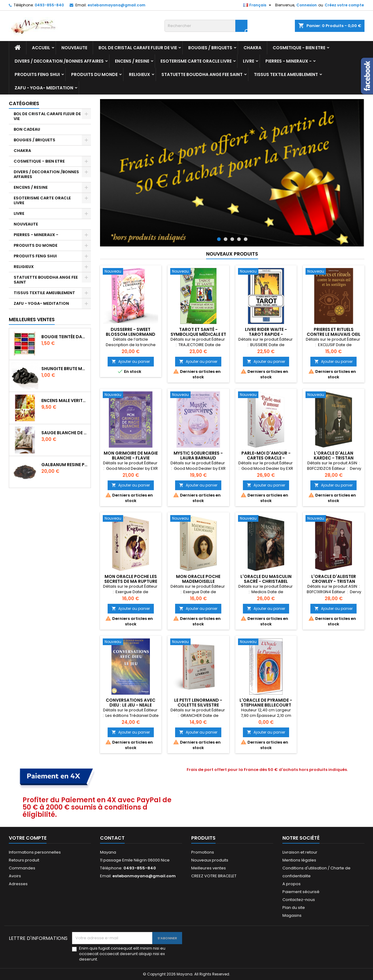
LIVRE (249, 61)
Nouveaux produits (232, 254)
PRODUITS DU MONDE (94, 74)
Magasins (292, 915)
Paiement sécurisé (301, 892)
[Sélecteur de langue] (258, 5)
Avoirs (15, 876)
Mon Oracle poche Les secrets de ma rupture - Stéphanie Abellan (131, 581)
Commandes (22, 868)
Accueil (41, 48)
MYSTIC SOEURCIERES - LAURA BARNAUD (198, 456)
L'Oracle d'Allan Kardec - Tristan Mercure (334, 458)
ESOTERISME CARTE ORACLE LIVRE (196, 61)
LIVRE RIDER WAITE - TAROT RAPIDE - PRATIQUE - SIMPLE (266, 334)
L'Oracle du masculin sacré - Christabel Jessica (266, 581)
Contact (112, 838)
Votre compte (28, 838)
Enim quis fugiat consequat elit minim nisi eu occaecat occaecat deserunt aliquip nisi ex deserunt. (122, 954)
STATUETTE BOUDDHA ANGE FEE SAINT (202, 74)
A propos (292, 884)
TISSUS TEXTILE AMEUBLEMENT (286, 74)
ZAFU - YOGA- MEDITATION (44, 88)
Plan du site (294, 908)
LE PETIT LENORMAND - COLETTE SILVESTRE (198, 703)
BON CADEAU (27, 129)
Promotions (203, 852)
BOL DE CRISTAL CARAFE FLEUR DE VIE (138, 48)
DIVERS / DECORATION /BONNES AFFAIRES (59, 61)
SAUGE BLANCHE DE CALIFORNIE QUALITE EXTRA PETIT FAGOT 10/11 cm (65, 433)
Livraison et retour (300, 852)
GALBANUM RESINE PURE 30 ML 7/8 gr (65, 465)
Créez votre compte (344, 5)
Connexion (307, 5)
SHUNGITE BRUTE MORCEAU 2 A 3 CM (65, 369)
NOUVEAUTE (74, 48)
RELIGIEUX (140, 74)
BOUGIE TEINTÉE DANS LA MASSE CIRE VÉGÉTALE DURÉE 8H (65, 337)
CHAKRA (252, 48)
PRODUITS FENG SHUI (37, 74)
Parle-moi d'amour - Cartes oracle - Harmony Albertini (266, 458)
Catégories (24, 103)
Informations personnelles (35, 852)
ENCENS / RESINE (132, 61)
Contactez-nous (299, 900)
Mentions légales (299, 860)
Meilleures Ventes (32, 320)
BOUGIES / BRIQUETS (210, 48)
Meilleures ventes (209, 868)
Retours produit (24, 860)
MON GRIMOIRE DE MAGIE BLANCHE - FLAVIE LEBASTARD (131, 458)
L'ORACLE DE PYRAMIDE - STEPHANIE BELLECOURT (266, 703)
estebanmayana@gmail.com (116, 5)
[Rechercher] (206, 26)
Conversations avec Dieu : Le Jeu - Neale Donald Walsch (131, 705)
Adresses (18, 884)
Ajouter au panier (131, 361)
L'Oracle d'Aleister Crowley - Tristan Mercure (334, 581)
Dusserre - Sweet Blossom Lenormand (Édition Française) (131, 334)
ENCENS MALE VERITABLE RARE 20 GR (65, 401)
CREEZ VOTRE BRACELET (214, 876)
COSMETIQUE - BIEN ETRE (299, 48)
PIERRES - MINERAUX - (288, 61)
